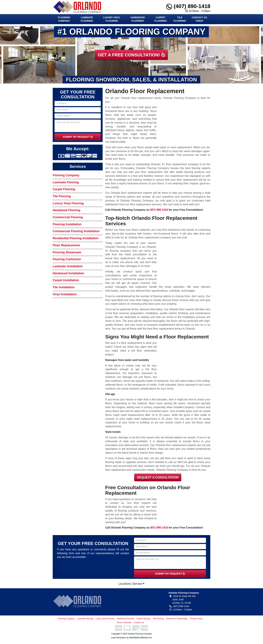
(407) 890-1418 (188, 6)
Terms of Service (124, 623)
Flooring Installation (67, 224)
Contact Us (139, 623)
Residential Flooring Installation (76, 238)
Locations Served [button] (131, 584)
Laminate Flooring (87, 19)
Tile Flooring (180, 19)
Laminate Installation (68, 266)
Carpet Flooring (161, 19)
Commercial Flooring (68, 217)
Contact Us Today (199, 19)
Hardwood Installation (68, 273)
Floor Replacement (66, 245)
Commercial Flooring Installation (76, 231)
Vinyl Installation (65, 294)
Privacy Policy (196, 619)
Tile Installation (64, 287)
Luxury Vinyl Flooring (112, 19)
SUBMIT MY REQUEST (78, 137)
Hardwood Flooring (138, 19)
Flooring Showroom (67, 252)
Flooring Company (64, 19)
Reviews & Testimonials (177, 619)
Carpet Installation (66, 280)
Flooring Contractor (67, 259)
